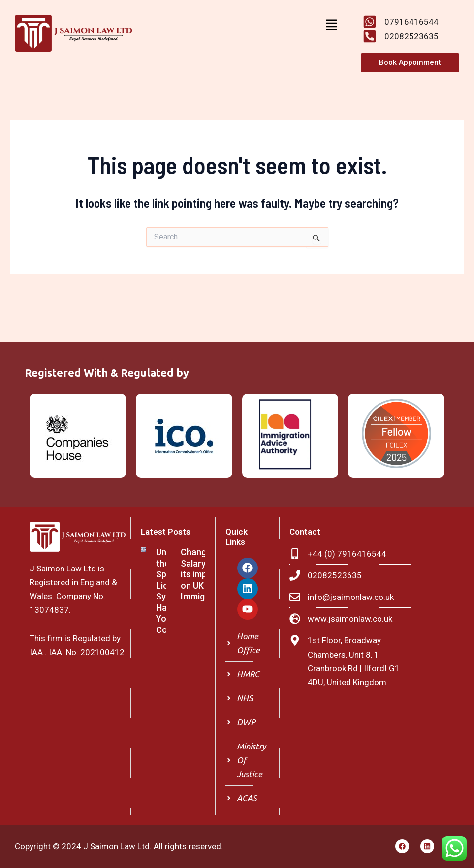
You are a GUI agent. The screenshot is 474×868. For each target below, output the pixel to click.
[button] (331, 26)
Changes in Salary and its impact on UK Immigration (205, 574)
